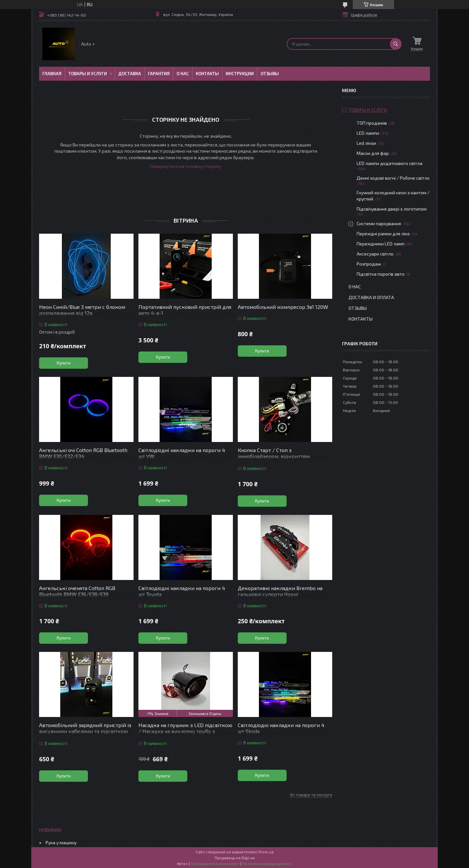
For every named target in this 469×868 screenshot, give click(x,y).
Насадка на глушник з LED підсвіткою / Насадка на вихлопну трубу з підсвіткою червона (185, 731)
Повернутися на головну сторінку (186, 166)
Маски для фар (373, 153)
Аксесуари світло (375, 254)
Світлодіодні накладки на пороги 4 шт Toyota (182, 591)
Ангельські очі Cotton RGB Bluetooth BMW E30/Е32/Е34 (83, 453)
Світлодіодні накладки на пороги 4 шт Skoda (281, 728)
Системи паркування (379, 223)
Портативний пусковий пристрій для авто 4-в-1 (185, 310)
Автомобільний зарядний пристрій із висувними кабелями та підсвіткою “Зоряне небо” (85, 731)
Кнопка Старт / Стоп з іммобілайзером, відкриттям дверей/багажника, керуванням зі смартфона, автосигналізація (281, 459)
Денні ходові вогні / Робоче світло (393, 178)
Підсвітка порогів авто (381, 274)
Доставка (130, 74)
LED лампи (368, 133)
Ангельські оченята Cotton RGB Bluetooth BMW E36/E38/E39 (77, 591)
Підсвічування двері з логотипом (392, 209)
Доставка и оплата (371, 297)
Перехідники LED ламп (381, 244)
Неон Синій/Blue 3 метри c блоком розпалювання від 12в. (82, 310)
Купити (64, 363)
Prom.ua (266, 852)
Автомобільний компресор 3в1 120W (283, 307)
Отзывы (270, 74)
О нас (183, 74)
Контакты (207, 74)
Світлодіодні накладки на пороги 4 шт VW (182, 453)
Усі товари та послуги (311, 795)
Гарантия (159, 74)
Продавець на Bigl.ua (235, 858)
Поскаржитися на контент (215, 863)
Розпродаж (369, 264)
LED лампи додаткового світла (390, 163)
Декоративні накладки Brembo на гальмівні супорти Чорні (280, 591)
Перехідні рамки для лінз (383, 234)
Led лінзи (366, 143)
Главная (52, 74)
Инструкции (240, 74)
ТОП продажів (372, 123)
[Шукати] (396, 44)
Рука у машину (61, 842)
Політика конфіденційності (267, 863)
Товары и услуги (88, 74)
